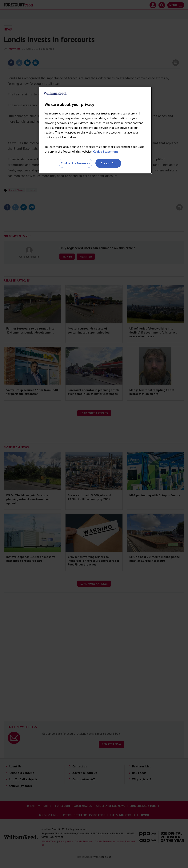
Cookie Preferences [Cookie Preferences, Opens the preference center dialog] (75, 163)
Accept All (108, 163)
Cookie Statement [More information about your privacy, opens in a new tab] (106, 151)
